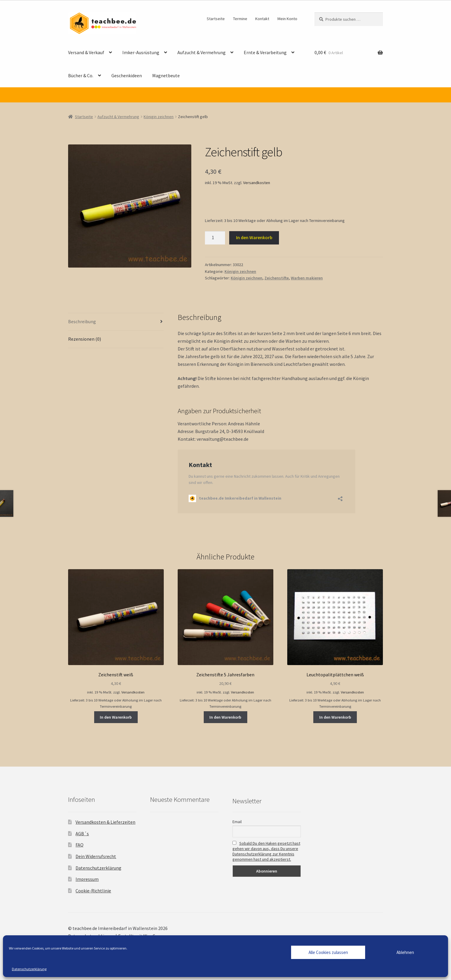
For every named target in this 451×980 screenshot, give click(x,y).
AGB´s (82, 833)
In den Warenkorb (254, 237)
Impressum (87, 879)
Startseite (216, 19)
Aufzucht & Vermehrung (202, 52)
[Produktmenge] (215, 238)
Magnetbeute (166, 75)
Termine (240, 19)
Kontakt (262, 19)
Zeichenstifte (277, 278)
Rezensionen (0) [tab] (85, 339)
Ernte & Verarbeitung (265, 52)
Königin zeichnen (159, 117)
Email (237, 822)
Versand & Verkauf (86, 52)
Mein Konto (287, 19)
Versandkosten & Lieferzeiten (105, 822)
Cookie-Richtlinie (93, 891)
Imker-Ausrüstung (141, 52)
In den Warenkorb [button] (116, 717)
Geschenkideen (127, 75)
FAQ (80, 845)
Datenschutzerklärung (29, 969)
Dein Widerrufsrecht (96, 856)
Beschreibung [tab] (82, 321)
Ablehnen (405, 952)
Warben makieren (307, 278)
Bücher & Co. (81, 75)
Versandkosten (257, 183)
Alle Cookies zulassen (328, 952)
